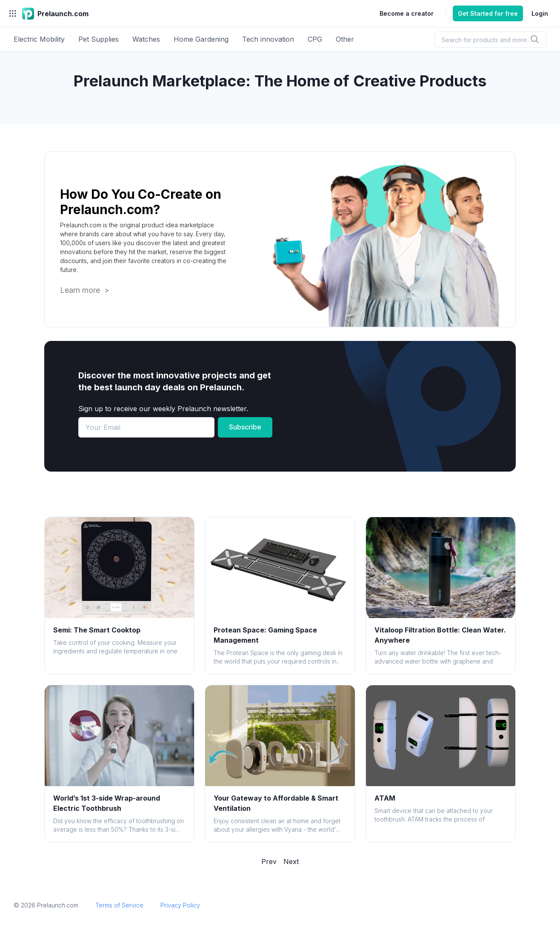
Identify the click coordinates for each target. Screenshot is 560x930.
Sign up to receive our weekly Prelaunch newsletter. (163, 409)
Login (540, 13)
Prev (269, 861)
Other (345, 39)
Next (291, 861)
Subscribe (245, 427)
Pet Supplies (99, 39)
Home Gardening (201, 39)
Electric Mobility (39, 39)
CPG (315, 39)
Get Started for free (488, 13)
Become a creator (407, 13)
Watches (146, 39)
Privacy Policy (180, 905)
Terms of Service (119, 905)
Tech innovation (268, 39)
